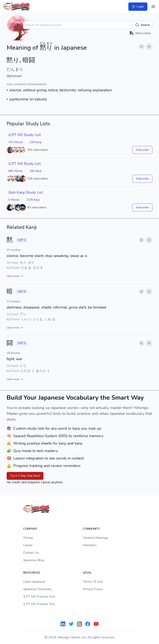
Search (143, 25)
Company (30, 529)
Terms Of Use (93, 582)
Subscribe (142, 150)
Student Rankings (96, 538)
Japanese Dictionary (37, 589)
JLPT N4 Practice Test (39, 597)
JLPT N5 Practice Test (39, 604)
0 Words (14, 200)
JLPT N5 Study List (25, 135)
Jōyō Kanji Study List (26, 192)
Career (28, 545)
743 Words (16, 142)
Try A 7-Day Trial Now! (25, 476)
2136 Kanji (33, 200)
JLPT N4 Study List (25, 164)
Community (91, 529)
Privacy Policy (93, 589)
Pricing (28, 538)
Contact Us (31, 553)
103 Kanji (36, 142)
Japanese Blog (34, 560)
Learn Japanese (34, 582)
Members (90, 545)
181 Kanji (36, 171)
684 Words (16, 171)
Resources (32, 573)
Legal (87, 573)
